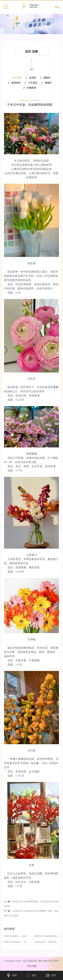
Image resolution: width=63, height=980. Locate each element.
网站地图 (31, 966)
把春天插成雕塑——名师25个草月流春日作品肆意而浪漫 (16, 936)
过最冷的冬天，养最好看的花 (47, 942)
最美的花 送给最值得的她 (46, 936)
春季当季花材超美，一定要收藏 (16, 942)
